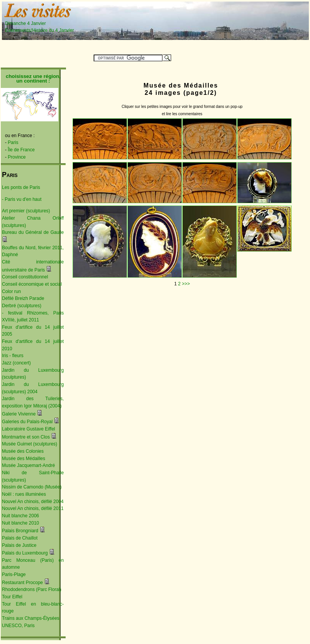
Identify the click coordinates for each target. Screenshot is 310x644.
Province (17, 157)
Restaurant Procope (22, 583)
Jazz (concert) (16, 363)
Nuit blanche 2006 (21, 516)
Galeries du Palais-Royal (27, 422)
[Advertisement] (152, 27)
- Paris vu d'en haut (22, 199)
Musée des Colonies (23, 451)
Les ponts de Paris (21, 187)
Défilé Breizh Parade (23, 298)
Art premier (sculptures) (26, 211)
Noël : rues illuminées (24, 494)
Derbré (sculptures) (22, 306)
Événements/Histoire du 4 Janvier (39, 30)
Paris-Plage (14, 574)
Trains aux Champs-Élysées (31, 618)
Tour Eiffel (12, 597)
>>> (186, 284)
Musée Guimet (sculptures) (30, 444)
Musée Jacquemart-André (28, 465)
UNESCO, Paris (18, 626)
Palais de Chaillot (20, 538)
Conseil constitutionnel (25, 277)
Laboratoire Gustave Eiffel (29, 429)
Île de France (21, 150)
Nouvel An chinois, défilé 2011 (33, 508)
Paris (13, 142)
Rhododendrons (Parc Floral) (32, 589)
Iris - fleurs (13, 356)
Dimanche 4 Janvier (38, 23)
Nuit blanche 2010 (21, 523)
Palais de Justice (19, 545)
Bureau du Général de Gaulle (33, 232)
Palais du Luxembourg (25, 553)
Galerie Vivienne (19, 414)
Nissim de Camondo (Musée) (32, 487)
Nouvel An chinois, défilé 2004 (33, 502)
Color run (11, 291)
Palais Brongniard (20, 531)
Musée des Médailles (24, 459)
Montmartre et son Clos (26, 437)
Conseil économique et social (32, 284)
